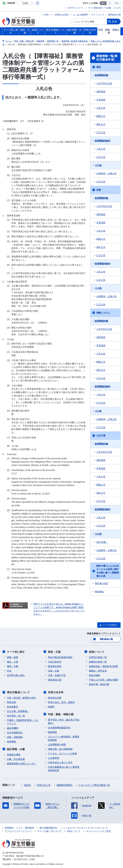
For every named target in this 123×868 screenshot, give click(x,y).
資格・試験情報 (15, 737)
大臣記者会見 (55, 662)
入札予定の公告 (104, 83)
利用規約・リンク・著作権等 (19, 828)
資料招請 (101, 92)
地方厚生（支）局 (16, 716)
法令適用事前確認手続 (59, 727)
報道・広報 (54, 652)
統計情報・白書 (16, 749)
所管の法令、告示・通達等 (61, 702)
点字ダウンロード (76, 8)
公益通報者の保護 (57, 744)
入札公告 (101, 108)
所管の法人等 (44, 785)
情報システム (103, 313)
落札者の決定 (102, 583)
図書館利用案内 (65, 785)
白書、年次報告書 (16, 759)
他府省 (27, 785)
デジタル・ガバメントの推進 (62, 753)
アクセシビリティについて (18, 831)
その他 (98, 165)
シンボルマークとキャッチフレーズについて (86, 828)
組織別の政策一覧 (98, 662)
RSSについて (74, 831)
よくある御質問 (80, 15)
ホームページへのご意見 (98, 831)
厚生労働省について (18, 692)
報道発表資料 (55, 666)
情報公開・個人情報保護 (60, 749)
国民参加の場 (114, 15)
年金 (9, 671)
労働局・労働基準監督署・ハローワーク (23, 722)
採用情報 (11, 741)
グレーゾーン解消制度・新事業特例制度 (64, 738)
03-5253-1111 (21, 859)
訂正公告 (101, 133)
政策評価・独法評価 (99, 684)
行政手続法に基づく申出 (60, 762)
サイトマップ (98, 15)
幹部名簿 (11, 702)
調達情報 (52, 732)
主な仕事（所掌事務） (18, 711)
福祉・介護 (12, 662)
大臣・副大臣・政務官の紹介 (21, 698)
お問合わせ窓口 (62, 15)
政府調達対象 (102, 75)
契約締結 (99, 592)
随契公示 (101, 116)
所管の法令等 (56, 692)
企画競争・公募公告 (107, 173)
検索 (115, 22)
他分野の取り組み (16, 675)
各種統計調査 (14, 754)
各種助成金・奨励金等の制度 (103, 666)
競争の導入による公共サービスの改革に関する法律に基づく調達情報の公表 (108, 571)
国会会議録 (94, 675)
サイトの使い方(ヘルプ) (49, 831)
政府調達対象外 (103, 141)
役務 (99, 190)
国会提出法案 (55, 698)
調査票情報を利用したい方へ (21, 763)
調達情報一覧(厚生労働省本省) (107, 58)
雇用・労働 (12, 666)
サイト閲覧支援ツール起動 (100, 8)
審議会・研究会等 (98, 671)
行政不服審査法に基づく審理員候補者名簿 (64, 768)
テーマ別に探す (16, 652)
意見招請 (101, 100)
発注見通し (102, 542)
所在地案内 (12, 707)
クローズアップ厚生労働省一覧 (94, 785)
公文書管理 (53, 758)
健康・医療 (12, 657)
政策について (97, 652)
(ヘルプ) (117, 8)
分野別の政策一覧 (98, 657)
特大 (117, 3)
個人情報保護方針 (49, 828)
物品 (99, 67)
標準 (103, 3)
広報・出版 (53, 671)
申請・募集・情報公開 (61, 714)
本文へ (47, 15)
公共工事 (101, 436)
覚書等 (51, 707)
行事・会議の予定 (57, 675)
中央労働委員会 (15, 732)
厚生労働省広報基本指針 (60, 657)
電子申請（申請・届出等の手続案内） (64, 721)
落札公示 (101, 124)
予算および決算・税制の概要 (103, 680)
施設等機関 (12, 728)
